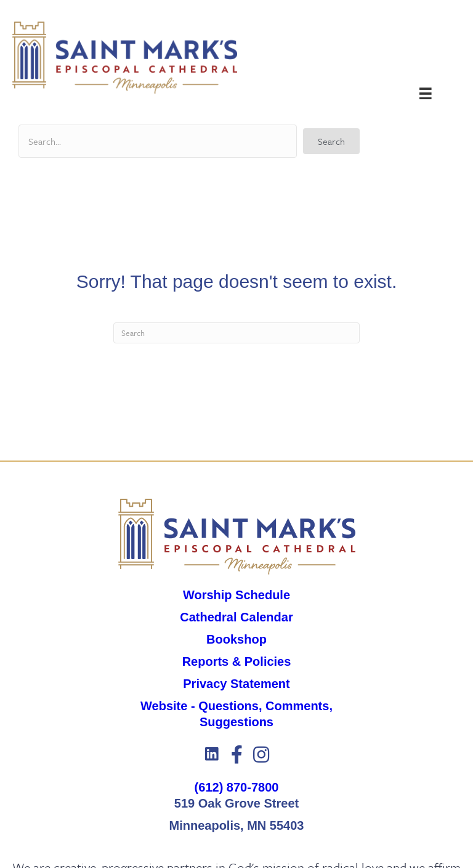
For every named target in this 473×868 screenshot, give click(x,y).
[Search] (236, 333)
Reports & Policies (237, 661)
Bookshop (236, 639)
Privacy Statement (236, 684)
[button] (331, 141)
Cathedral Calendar (236, 617)
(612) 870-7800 (237, 787)
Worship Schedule (236, 595)
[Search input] (158, 141)
